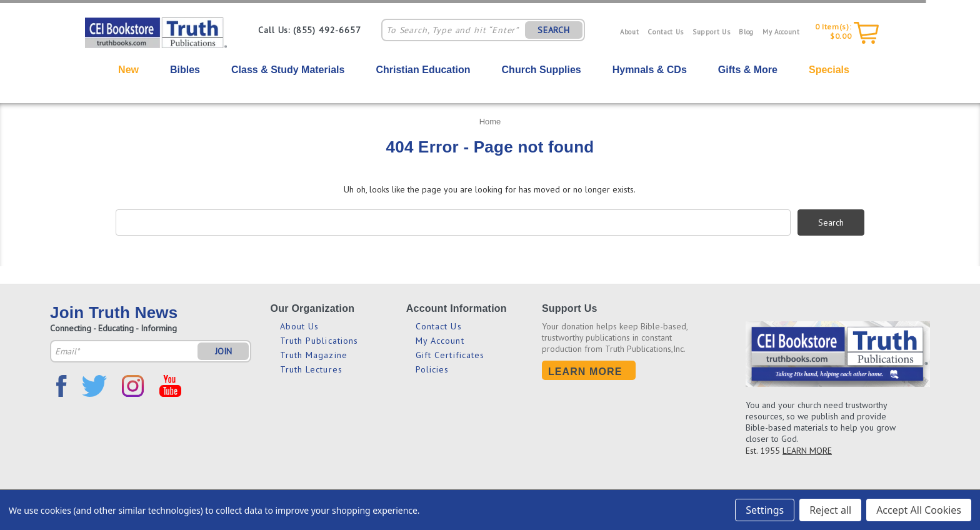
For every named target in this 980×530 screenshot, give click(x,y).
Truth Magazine (314, 355)
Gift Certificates (450, 355)
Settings (765, 510)
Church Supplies (542, 70)
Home (490, 122)
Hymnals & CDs (650, 70)
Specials (829, 70)
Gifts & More (748, 70)
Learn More (585, 372)
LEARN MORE (807, 451)
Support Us (712, 32)
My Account (781, 32)
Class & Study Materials (288, 70)
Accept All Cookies (919, 510)
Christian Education (423, 70)
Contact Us (666, 32)
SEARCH (554, 30)
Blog (746, 32)
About (629, 32)
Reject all (830, 510)
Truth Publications (319, 341)
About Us (300, 326)
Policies (432, 369)
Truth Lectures (311, 369)
